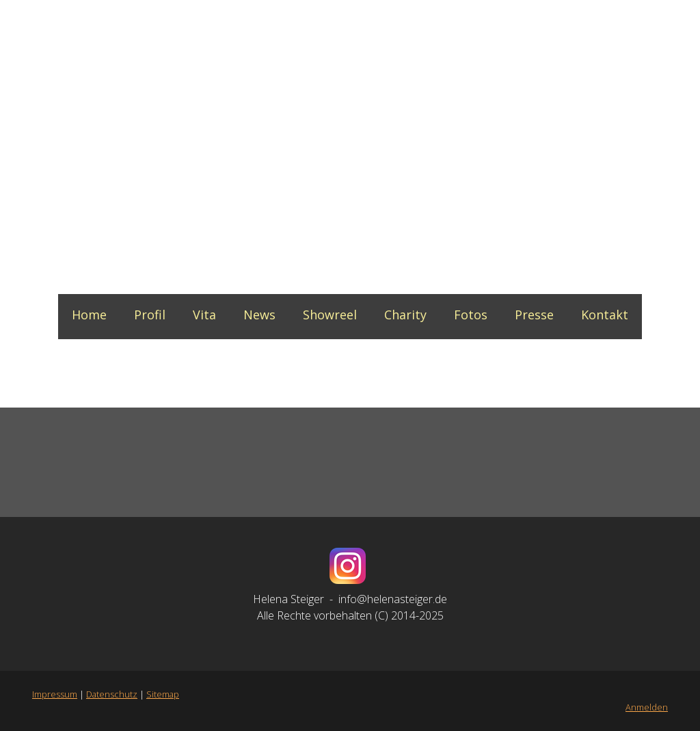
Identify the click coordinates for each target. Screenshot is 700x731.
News (259, 315)
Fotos (471, 315)
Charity (405, 315)
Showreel (330, 315)
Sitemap (163, 694)
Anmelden (647, 707)
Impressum (55, 694)
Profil (150, 315)
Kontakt (605, 315)
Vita (204, 315)
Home (89, 315)
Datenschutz (112, 694)
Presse (534, 315)
